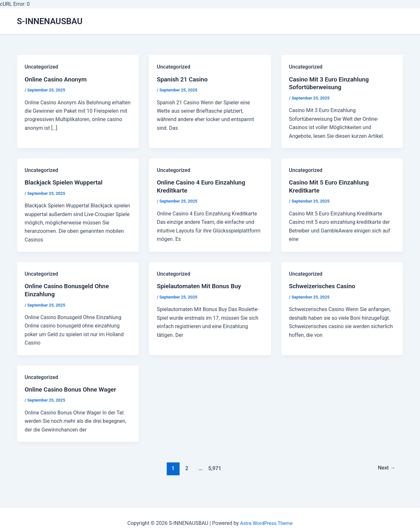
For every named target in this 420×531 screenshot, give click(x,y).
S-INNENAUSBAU (50, 21)
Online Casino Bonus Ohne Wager (73, 392)
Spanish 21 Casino (184, 80)
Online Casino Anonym (57, 80)
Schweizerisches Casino (324, 288)
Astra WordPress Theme (266, 523)
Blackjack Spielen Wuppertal (66, 184)
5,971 (214, 471)
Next (386, 471)
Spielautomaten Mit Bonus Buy (201, 288)
